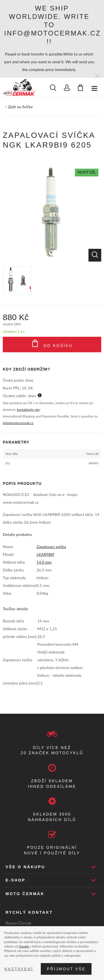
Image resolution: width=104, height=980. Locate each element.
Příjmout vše (66, 969)
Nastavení (19, 969)
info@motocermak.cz (18, 423)
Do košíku (52, 345)
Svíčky (27, 107)
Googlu (24, 946)
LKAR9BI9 (45, 554)
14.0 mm (44, 562)
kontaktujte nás (28, 410)
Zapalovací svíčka (51, 547)
